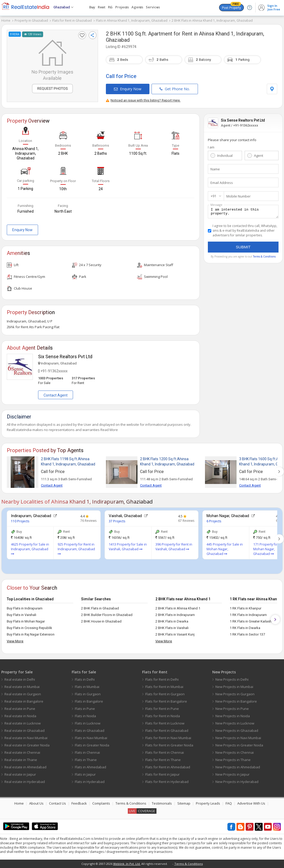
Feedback (79, 803)
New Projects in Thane (233, 760)
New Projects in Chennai (235, 752)
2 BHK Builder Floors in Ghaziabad (107, 615)
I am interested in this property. (243, 212)
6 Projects (214, 521)
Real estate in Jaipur (20, 774)
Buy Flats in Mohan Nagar (26, 621)
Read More (109, 430)
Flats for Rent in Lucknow (165, 723)
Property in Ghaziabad (31, 20)
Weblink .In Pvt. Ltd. (127, 864)
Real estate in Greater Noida (27, 745)
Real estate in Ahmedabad (25, 767)
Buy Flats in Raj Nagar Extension (31, 634)
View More (15, 641)
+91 (213, 196)
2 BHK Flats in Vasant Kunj (175, 634)
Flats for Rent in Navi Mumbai (168, 738)
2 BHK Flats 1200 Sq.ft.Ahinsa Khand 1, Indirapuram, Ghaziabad (167, 462)
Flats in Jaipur (85, 774)
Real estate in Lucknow (23, 723)
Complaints (101, 803)
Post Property (231, 7)
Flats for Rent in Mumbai (164, 687)
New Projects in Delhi (232, 679)
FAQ (229, 803)
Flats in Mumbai (87, 687)
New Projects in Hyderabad (237, 782)
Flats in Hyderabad (90, 782)
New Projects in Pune (232, 709)
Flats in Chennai (87, 752)
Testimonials (162, 803)
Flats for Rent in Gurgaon (165, 694)
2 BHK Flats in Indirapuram (175, 615)
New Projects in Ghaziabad (237, 731)
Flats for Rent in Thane (163, 760)
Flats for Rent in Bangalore (166, 701)
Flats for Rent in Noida (163, 716)
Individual (225, 155)
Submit (243, 249)
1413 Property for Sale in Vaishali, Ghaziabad (128, 547)
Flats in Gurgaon (88, 694)
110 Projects (20, 521)
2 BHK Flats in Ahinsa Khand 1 (178, 608)
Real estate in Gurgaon (23, 694)
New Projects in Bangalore (236, 701)
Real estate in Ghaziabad (25, 731)
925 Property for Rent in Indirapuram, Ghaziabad (76, 549)
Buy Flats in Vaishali (22, 615)
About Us (36, 803)
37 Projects (117, 521)
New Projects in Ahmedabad (238, 767)
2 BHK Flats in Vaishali (172, 628)
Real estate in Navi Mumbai (26, 738)
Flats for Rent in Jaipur (162, 774)
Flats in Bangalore (89, 701)
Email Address (222, 183)
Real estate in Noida (20, 716)
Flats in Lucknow (88, 723)
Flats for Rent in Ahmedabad (168, 767)
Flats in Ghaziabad (90, 731)
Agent (259, 155)
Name (215, 169)
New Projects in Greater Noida (239, 745)
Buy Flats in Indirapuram (25, 608)
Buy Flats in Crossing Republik (29, 628)
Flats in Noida (85, 716)
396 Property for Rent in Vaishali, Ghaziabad (174, 547)
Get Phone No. (175, 89)
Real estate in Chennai (22, 752)
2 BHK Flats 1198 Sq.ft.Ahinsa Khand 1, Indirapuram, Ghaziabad (68, 462)
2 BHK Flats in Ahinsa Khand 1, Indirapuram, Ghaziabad (212, 20)
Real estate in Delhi (20, 679)
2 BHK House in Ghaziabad (101, 621)
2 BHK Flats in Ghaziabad (100, 608)
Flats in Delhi (85, 679)
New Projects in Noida (233, 716)
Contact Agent (56, 395)
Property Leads (208, 803)
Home (6, 20)
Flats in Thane (86, 760)
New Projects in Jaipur (232, 774)
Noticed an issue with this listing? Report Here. (143, 100)
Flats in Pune (85, 709)
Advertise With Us (251, 803)
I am (211, 147)
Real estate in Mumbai (22, 687)
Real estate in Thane (21, 760)
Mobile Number (238, 196)
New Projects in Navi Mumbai (238, 738)
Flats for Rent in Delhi (162, 679)
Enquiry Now (128, 89)
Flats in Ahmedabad (90, 767)
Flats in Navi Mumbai (91, 738)
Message (216, 205)
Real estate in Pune (20, 709)
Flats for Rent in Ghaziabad (72, 20)
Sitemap (184, 803)
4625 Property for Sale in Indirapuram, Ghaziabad (30, 549)
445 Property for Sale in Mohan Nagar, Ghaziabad (225, 549)
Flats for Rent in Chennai (165, 752)
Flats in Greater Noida (92, 745)
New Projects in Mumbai (234, 687)
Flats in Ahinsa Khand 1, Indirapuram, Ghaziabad (132, 20)
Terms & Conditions (131, 803)
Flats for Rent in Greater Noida (169, 745)
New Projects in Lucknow (235, 723)
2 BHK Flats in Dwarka (172, 621)
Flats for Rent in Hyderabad (167, 782)
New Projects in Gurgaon (235, 694)
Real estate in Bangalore (24, 701)
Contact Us (58, 803)
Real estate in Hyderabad (25, 782)
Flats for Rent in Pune (162, 709)
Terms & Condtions (264, 258)
